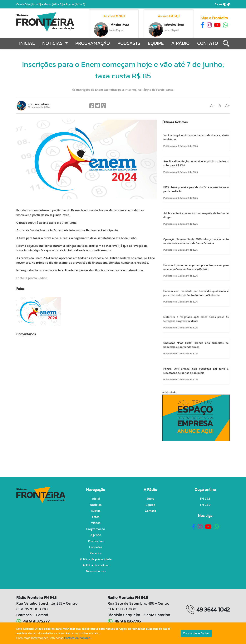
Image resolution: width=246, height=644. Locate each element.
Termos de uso (96, 571)
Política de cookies (96, 565)
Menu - (55, 4)
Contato (208, 43)
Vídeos (96, 523)
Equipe (156, 43)
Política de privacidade (96, 559)
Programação (93, 43)
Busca (75, 4)
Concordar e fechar (196, 633)
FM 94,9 (205, 505)
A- (221, 4)
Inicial (27, 43)
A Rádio (180, 43)
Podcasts (129, 43)
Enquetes (96, 547)
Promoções (96, 541)
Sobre (150, 499)
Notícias (96, 505)
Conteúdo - (30, 4)
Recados (96, 553)
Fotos (96, 517)
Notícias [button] (53, 43)
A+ (216, 4)
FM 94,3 (205, 499)
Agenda (96, 535)
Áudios (96, 511)
